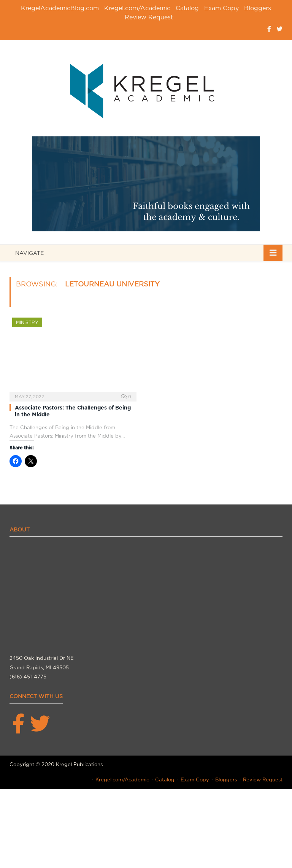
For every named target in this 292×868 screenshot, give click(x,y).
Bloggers (258, 8)
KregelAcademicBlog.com (60, 8)
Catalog (187, 8)
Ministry (27, 322)
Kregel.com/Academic (137, 8)
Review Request (149, 17)
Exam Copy (221, 8)
